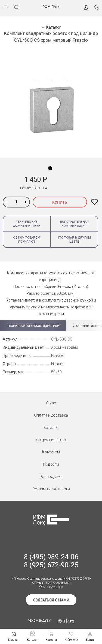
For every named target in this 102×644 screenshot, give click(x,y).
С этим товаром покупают (27, 240)
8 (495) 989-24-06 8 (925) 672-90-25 (51, 561)
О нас (51, 403)
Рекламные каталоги (51, 489)
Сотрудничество (51, 440)
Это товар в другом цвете (74, 240)
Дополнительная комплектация (74, 224)
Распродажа (51, 477)
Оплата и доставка (51, 415)
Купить (60, 202)
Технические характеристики (27, 224)
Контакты (51, 452)
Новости (51, 464)
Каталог (51, 428)
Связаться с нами (51, 600)
